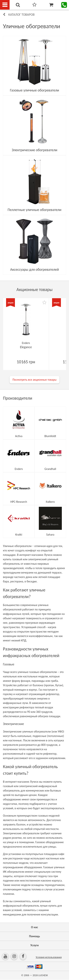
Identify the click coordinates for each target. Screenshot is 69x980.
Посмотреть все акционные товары (34, 380)
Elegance (26, 347)
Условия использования (49, 957)
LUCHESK (43, 975)
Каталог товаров (21, 15)
